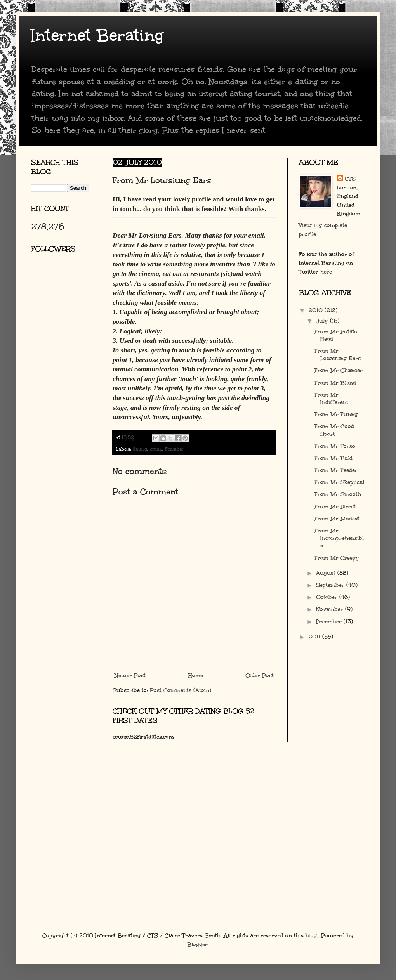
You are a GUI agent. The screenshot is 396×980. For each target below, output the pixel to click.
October (328, 597)
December (330, 622)
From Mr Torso (335, 446)
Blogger (197, 944)
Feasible (174, 449)
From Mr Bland (335, 383)
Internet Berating (97, 35)
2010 (317, 310)
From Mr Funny (336, 414)
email (156, 449)
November (331, 609)
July (323, 321)
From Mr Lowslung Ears (338, 355)
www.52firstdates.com (143, 737)
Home (196, 676)
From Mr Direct (335, 507)
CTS (350, 179)
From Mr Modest (337, 519)
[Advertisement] (66, 351)
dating (140, 449)
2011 (315, 637)
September (331, 585)
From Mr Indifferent (331, 399)
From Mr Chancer (339, 370)
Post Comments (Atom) (181, 690)
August (327, 573)
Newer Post (130, 676)
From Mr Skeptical (339, 482)
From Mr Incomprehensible (339, 538)
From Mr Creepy (337, 558)
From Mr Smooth (338, 494)
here (326, 272)
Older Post (260, 676)
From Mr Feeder (336, 470)
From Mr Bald (333, 458)
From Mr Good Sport (334, 430)
